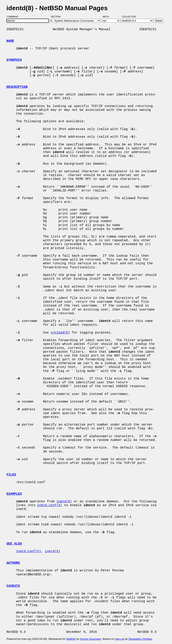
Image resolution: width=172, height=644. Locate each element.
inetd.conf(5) (50, 505)
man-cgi (119, 639)
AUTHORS (13, 563)
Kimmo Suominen (91, 639)
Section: (57, 17)
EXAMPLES (14, 494)
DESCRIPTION (17, 87)
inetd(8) (64, 502)
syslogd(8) (60, 333)
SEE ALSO (14, 544)
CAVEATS (13, 586)
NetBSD (71, 639)
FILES (11, 475)
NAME (10, 41)
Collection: (129, 17)
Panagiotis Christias (140, 639)
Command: (14, 17)
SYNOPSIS (14, 60)
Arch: (108, 17)
